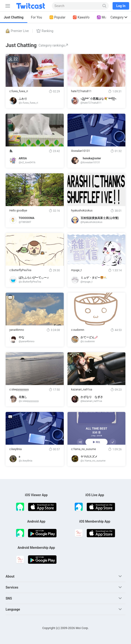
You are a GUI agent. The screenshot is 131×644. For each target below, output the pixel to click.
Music (104, 17)
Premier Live (17, 31)
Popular (57, 17)
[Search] (104, 6)
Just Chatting (14, 17)
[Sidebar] (7, 6)
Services (12, 587)
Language (13, 609)
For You (37, 17)
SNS (9, 598)
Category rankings (53, 45)
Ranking (45, 31)
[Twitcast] (32, 6)
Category (119, 17)
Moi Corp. (82, 628)
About (10, 576)
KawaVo (81, 17)
